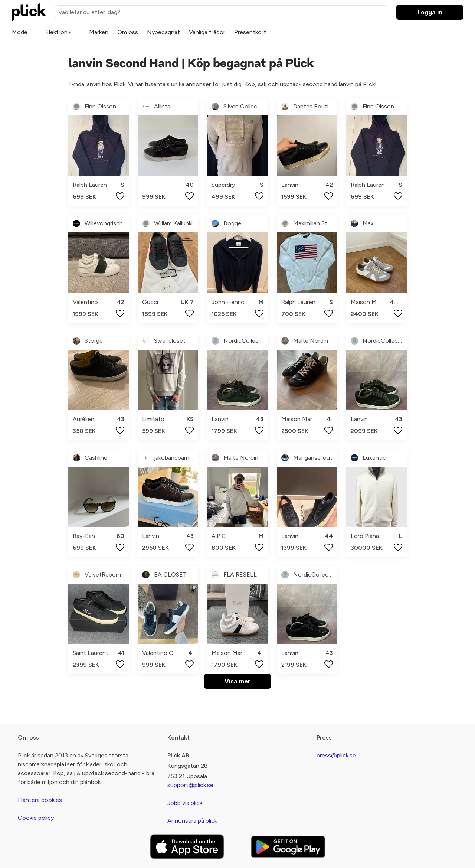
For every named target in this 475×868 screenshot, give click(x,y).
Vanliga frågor (207, 32)
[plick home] (29, 12)
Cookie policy (36, 818)
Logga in (430, 12)
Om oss (128, 32)
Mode (20, 32)
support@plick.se (190, 785)
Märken (99, 32)
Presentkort (250, 32)
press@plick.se (336, 755)
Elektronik (58, 32)
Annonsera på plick (192, 821)
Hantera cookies (40, 800)
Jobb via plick (185, 803)
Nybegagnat (163, 32)
